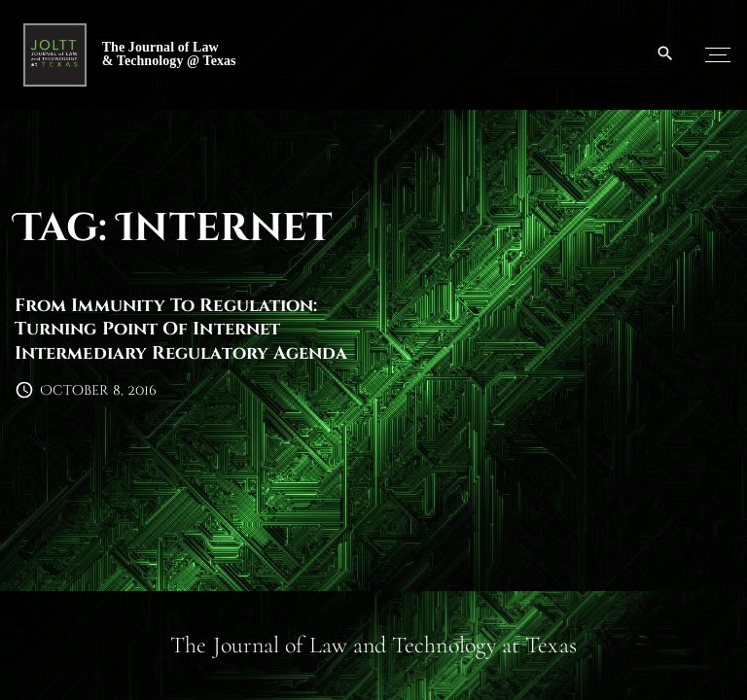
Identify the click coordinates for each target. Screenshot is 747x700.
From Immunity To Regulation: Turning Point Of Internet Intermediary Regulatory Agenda (181, 330)
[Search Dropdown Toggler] (666, 54)
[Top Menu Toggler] (718, 54)
